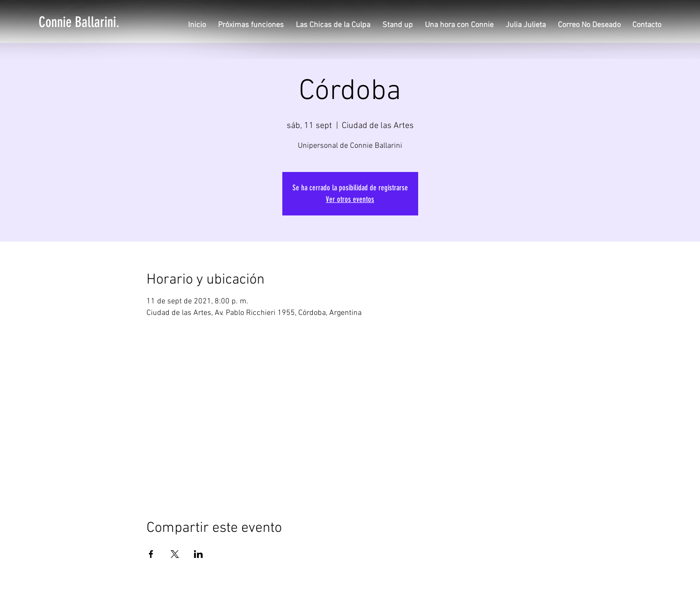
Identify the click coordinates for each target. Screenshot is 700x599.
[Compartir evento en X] (175, 554)
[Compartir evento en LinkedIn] (198, 554)
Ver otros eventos (350, 199)
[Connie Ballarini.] (79, 22)
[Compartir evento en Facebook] (151, 554)
